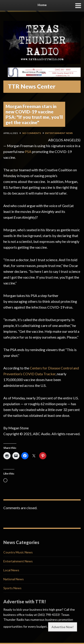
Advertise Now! (63, 627)
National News (14, 579)
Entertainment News (59, 133)
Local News (11, 570)
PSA (28, 151)
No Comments (32, 133)
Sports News (12, 588)
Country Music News (18, 552)
